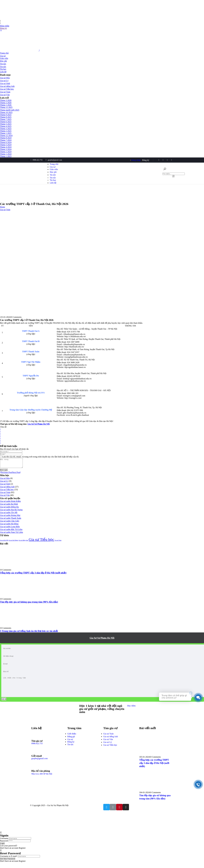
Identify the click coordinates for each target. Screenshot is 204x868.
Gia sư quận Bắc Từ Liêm (11, 531)
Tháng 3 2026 (6, 100)
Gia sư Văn (5, 95)
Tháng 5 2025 (6, 124)
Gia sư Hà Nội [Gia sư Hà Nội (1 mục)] (4, 542)
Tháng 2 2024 (6, 152)
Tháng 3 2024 (6, 149)
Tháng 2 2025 (6, 131)
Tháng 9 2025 (6, 115)
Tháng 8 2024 (6, 138)
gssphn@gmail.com (40, 764)
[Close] (1, 838)
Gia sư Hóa (5, 78)
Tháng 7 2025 (6, 119)
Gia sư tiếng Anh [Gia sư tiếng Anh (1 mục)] (23, 542)
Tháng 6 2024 (6, 142)
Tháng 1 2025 (6, 133)
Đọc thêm (131, 711)
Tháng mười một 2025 (10, 110)
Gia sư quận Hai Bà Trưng (11, 512)
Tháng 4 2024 (6, 147)
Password (4, 847)
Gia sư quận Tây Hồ (9, 514)
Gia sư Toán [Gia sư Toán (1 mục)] (58, 542)
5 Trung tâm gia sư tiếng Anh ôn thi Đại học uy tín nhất (29, 633)
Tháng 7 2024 (6, 140)
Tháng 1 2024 (6, 154)
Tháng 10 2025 (6, 112)
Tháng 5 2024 (6, 145)
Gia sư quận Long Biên (10, 529)
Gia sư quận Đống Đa (9, 509)
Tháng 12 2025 (6, 107)
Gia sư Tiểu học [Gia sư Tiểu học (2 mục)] (41, 541)
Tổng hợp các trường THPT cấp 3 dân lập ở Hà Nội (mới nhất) (33, 575)
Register (22, 854)
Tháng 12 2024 (6, 135)
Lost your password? (9, 851)
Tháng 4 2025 (6, 126)
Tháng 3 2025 (6, 129)
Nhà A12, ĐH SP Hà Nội (42, 780)
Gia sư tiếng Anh (7, 86)
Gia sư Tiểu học (7, 89)
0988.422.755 (37, 749)
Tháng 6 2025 (6, 122)
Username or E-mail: (9, 862)
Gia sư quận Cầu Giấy (10, 523)
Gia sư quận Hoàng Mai (10, 517)
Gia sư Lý (4, 81)
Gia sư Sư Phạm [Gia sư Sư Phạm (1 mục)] (13, 542)
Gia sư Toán (5, 92)
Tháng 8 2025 (6, 117)
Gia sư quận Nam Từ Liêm (11, 534)
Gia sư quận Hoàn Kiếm (10, 503)
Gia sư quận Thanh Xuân (11, 520)
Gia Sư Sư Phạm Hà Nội (102, 640)
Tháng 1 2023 (6, 156)
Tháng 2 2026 (6, 103)
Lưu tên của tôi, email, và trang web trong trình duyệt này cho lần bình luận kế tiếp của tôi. (41, 457)
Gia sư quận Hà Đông (9, 526)
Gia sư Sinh (5, 83)
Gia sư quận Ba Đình (9, 506)
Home (3, 207)
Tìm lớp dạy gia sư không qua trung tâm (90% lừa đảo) (29, 604)
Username (4, 844)
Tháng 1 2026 (6, 105)
